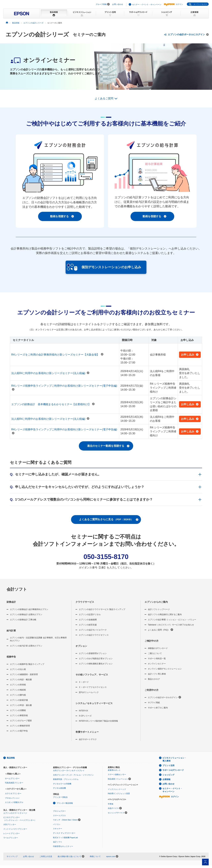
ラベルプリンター (11, 838)
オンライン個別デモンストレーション (165, 669)
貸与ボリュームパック (89, 692)
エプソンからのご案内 (156, 602)
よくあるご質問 (104, 98)
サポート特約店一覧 (157, 659)
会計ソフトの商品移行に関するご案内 (165, 614)
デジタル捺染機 (59, 788)
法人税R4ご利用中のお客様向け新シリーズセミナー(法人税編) (50, 373)
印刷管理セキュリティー (63, 846)
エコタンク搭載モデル (14, 802)
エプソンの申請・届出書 (21, 705)
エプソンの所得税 (18, 685)
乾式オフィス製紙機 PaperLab (65, 838)
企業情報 (166, 779)
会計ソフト (17, 589)
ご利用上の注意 (46, 856)
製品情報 (11, 758)
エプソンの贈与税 (18, 695)
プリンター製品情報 (65, 803)
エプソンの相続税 (18, 690)
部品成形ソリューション (118, 779)
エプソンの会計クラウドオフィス (94, 635)
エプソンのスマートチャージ (15, 813)
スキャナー (58, 829)
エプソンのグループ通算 (21, 721)
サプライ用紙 (154, 703)
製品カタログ (154, 679)
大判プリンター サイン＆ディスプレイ (69, 770)
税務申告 (11, 657)
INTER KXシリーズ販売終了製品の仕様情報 (98, 721)
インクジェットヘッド (117, 789)
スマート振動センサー (117, 774)
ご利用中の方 (152, 690)
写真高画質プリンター (14, 783)
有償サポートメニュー (87, 732)
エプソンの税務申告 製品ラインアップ (27, 664)
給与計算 (11, 631)
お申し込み (190, 355)
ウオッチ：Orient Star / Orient (65, 820)
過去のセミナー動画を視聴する (108, 446)
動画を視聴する (62, 216)
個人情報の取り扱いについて (71, 856)
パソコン (57, 824)
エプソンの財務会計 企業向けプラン (26, 614)
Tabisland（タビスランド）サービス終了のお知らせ (171, 625)
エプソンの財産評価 (19, 700)
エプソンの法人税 (18, 669)
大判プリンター (10, 824)
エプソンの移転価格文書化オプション (96, 664)
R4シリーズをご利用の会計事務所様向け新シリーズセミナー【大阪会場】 (57, 355)
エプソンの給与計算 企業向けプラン (26, 646)
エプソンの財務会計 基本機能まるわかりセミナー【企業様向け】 (53, 404)
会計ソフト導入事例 (157, 674)
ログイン (173, 4)
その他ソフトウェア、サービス (92, 675)
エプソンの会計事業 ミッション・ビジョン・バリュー (172, 620)
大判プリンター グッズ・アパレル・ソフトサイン (73, 775)
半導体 (111, 804)
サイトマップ (12, 856)
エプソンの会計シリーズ (37, 34)
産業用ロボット (114, 770)
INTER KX (83, 711)
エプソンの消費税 (18, 710)
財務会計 (11, 602)
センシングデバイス (116, 813)
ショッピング (168, 775)
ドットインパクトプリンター (15, 829)
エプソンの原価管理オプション (93, 653)
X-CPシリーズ (85, 716)
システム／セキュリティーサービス (94, 703)
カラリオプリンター (13, 793)
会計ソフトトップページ (159, 609)
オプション (81, 646)
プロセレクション (12, 798)
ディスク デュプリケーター (64, 833)
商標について (95, 856)
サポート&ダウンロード (173, 770)
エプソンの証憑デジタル (90, 614)
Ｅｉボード (84, 682)
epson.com (111, 856)
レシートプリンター (12, 833)
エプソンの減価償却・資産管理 (24, 674)
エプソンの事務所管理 (20, 726)
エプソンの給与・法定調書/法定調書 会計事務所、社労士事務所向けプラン (38, 639)
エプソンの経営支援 (88, 625)
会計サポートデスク (88, 739)
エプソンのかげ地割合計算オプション (96, 659)
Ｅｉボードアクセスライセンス (93, 687)
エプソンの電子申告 (19, 731)
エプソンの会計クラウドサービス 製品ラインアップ (102, 609)
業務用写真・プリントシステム (66, 779)
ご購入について (155, 653)
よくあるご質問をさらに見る (109, 520)
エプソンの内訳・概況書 (21, 680)
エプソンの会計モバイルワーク (93, 630)
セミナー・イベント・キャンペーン (147, 4)
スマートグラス (59, 816)
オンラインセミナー (157, 664)
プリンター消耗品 (60, 797)
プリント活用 (168, 766)
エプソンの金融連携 (88, 620)
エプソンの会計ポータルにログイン (186, 35)
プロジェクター (59, 811)
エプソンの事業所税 (19, 715)
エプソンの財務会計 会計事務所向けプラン (29, 609)
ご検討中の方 (152, 641)
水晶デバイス (113, 808)
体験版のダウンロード (158, 648)
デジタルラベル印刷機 (62, 784)
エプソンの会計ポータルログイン (164, 697)
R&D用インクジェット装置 (119, 793)
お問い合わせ (118, 4)
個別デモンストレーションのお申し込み (104, 267)
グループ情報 (101, 4)
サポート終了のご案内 (158, 708)
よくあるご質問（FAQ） (160, 630)
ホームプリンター (12, 778)
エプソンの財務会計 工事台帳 (23, 620)
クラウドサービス (85, 602)
